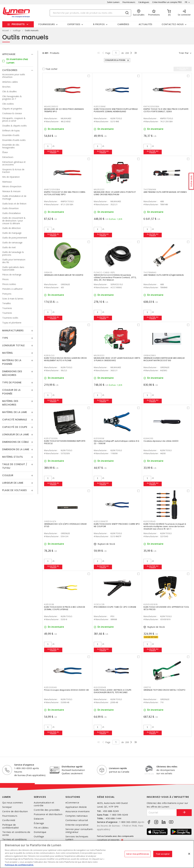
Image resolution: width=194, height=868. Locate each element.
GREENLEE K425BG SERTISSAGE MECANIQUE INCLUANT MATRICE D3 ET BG (164, 359)
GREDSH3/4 (50, 521)
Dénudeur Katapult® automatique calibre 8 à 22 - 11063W (117, 442)
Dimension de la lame (16, 449)
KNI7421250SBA (151, 106)
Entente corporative (77, 825)
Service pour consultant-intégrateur (79, 831)
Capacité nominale (15, 420)
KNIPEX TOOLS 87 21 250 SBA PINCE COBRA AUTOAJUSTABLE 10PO (65, 193)
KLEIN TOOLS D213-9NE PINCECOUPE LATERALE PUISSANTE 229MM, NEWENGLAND (116, 110)
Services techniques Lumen (77, 838)
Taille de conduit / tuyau (15, 466)
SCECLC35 (99, 604)
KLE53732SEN (51, 438)
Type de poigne (12, 382)
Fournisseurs (129, 2)
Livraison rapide (118, 768)
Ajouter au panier (53, 152)
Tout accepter (163, 854)
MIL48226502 (51, 106)
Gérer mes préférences (138, 854)
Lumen (6, 797)
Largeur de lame (13, 483)
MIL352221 (99, 189)
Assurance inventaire (78, 811)
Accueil (5, 30)
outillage (17, 30)
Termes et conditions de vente (16, 833)
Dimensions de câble (16, 442)
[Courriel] (162, 813)
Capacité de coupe (15, 427)
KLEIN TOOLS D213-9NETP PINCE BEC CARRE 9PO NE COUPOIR (117, 525)
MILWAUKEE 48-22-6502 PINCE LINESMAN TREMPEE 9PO (64, 110)
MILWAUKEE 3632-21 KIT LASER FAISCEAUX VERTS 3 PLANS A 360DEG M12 (117, 359)
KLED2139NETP (101, 521)
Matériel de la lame (15, 412)
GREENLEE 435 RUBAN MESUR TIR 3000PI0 (64, 275)
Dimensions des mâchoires (12, 373)
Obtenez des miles (167, 766)
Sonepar (7, 807)
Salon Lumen (113, 2)
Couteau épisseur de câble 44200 (161, 441)
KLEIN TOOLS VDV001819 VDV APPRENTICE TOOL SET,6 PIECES (166, 608)
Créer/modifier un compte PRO (167, 2)
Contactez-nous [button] (173, 24)
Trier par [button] (184, 53)
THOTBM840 (150, 272)
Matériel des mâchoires (10, 403)
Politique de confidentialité (10, 826)
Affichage (9, 54)
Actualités (145, 24)
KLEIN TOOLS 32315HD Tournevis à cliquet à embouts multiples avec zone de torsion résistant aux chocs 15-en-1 (165, 526)
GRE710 (147, 687)
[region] (97, 854)
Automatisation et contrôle (44, 804)
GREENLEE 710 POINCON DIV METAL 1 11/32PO (164, 690)
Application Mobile (76, 807)
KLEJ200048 (100, 687)
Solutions (73, 797)
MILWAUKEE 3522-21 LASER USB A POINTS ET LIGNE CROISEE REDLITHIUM (115, 193)
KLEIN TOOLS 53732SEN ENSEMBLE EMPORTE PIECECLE (65, 442)
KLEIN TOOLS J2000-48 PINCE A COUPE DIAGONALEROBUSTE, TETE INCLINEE (113, 691)
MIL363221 (99, 355)
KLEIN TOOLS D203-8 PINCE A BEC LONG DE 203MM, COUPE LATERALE (65, 608)
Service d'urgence (24, 765)
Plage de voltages (15, 490)
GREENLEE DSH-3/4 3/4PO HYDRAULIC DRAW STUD (65, 525)
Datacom (39, 819)
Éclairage (39, 823)
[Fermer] (189, 854)
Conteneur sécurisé (77, 820)
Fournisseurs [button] (47, 24)
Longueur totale (13, 345)
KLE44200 (148, 438)
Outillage (39, 836)
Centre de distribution (15, 811)
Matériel (8, 353)
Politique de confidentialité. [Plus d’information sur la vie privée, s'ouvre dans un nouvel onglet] (19, 865)
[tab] (18, 54)
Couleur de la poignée (11, 392)
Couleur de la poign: (115, 60)
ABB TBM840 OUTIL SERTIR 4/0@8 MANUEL (164, 275)
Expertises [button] (74, 24)
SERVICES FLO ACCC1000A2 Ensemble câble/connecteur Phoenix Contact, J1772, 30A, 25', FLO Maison (115, 277)
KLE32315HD (150, 521)
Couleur (8, 475)
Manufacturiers (13, 330)
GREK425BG (150, 355)
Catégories (10, 70)
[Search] (90, 13)
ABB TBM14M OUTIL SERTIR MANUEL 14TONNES (165, 192)
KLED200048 (50, 687)
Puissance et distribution (48, 814)
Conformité (9, 820)
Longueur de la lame (16, 434)
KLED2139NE (100, 106)
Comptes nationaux (77, 816)
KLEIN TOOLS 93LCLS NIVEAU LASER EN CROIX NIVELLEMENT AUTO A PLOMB (65, 359)
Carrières (123, 24)
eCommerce (72, 803)
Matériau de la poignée (12, 362)
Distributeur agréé (72, 766)
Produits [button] (18, 24)
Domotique (40, 832)
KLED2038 (49, 604)
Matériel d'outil (13, 457)
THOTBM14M (150, 189)
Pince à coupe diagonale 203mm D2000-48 (66, 690)
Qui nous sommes (13, 803)
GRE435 (48, 272)
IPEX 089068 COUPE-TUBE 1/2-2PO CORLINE (115, 607)
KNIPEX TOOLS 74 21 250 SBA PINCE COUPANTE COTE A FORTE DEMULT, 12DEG (166, 110)
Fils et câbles (41, 828)
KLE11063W (99, 438)
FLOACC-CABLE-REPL (104, 272)
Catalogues (144, 2)
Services (40, 797)
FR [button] (186, 2)
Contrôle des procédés (47, 810)
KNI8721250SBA (52, 189)
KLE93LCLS (49, 355)
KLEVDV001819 (151, 604)
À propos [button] (99, 24)
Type (5, 338)
